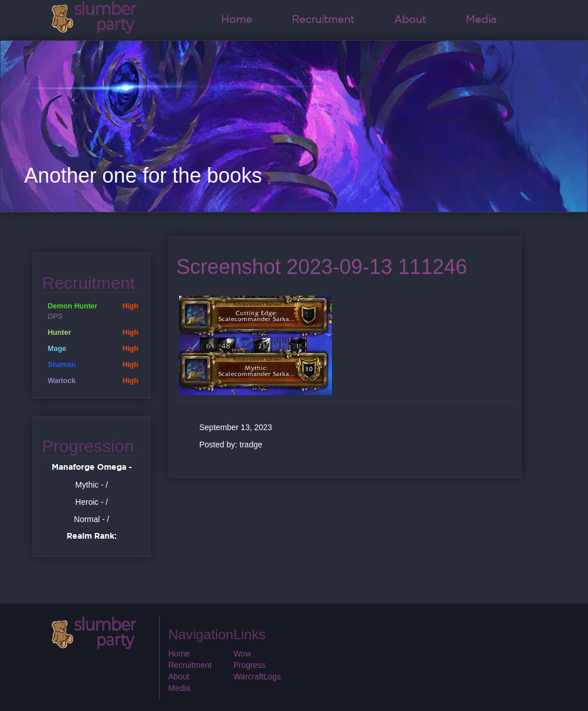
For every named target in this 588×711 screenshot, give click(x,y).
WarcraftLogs (257, 677)
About (410, 20)
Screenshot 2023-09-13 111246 (322, 267)
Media (481, 20)
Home (237, 20)
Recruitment (323, 20)
